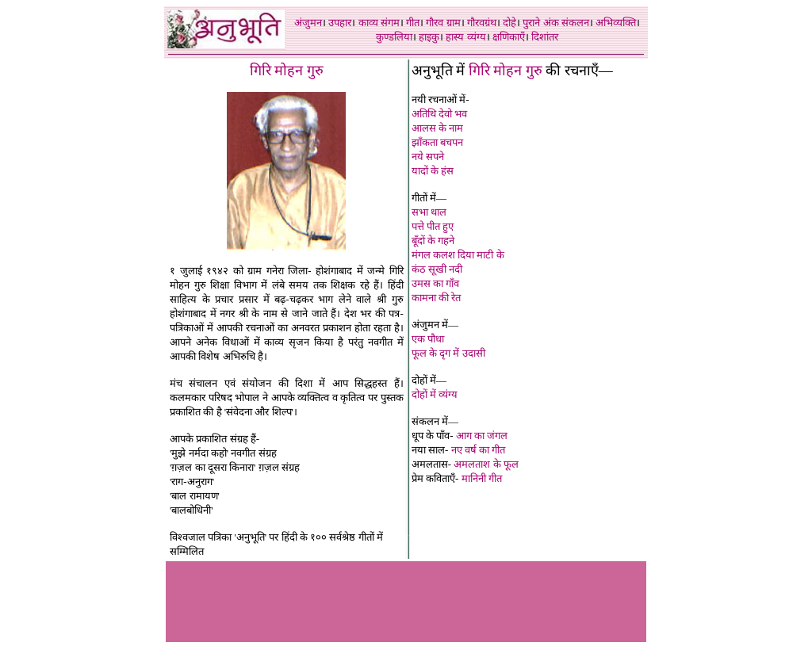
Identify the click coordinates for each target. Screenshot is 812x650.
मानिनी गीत (482, 478)
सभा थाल (429, 212)
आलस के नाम (438, 128)
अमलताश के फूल (486, 464)
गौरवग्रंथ (482, 23)
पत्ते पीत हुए (433, 226)
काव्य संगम (379, 23)
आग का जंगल (482, 436)
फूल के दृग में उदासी (448, 353)
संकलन (575, 23)
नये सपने (428, 157)
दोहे (509, 23)
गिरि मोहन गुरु (506, 71)
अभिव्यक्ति (616, 23)
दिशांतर (545, 37)
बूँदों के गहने (433, 241)
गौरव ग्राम (443, 23)
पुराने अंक (540, 23)
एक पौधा (428, 339)
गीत (413, 23)
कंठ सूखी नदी (437, 269)
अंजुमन (308, 23)
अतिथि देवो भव (440, 114)
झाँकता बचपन (437, 142)
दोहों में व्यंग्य (435, 394)
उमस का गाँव (436, 283)
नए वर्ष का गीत (479, 450)
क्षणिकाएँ (509, 37)
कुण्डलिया (394, 37)
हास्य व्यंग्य (465, 37)
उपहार (340, 23)
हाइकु (429, 37)
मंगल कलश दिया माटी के (458, 255)
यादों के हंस (433, 171)
